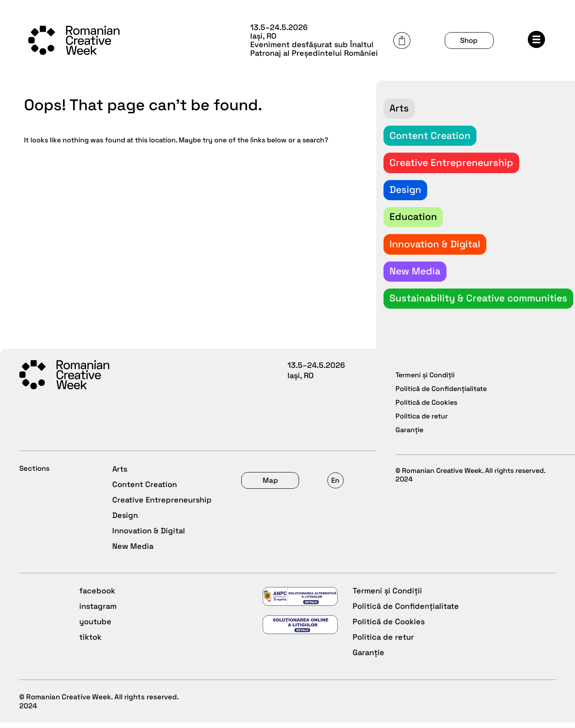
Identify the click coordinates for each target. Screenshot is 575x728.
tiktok (299, 635)
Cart (458, 37)
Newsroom (307, 509)
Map (450, 467)
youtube (304, 619)
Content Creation (144, 478)
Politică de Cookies (148, 619)
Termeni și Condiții (147, 588)
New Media (132, 540)
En (523, 467)
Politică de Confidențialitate (165, 604)
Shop (500, 37)
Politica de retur (142, 635)
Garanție (128, 650)
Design (125, 509)
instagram (306, 604)
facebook (305, 588)
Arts (119, 463)
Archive (302, 525)
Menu (542, 36)
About (299, 478)
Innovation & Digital (148, 525)
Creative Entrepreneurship (162, 494)
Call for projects (318, 494)
